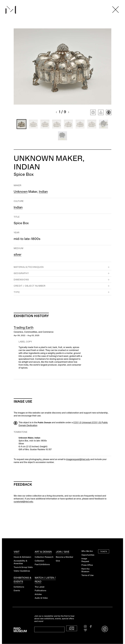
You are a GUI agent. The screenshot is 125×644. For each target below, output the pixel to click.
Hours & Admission (22, 557)
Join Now (72, 628)
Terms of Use (87, 575)
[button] (56, 112)
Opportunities (88, 555)
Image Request (85, 560)
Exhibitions (19, 587)
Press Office (87, 565)
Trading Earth (24, 328)
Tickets (104, 552)
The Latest (40, 587)
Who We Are (87, 551)
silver (18, 255)
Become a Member (65, 557)
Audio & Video (41, 598)
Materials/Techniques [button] (29, 267)
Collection (39, 561)
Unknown (21, 192)
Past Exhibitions (42, 565)
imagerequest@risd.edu (78, 459)
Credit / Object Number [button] (30, 286)
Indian (43, 192)
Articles (38, 594)
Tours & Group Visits (23, 567)
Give (58, 561)
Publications (40, 591)
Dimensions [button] (21, 280)
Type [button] (17, 292)
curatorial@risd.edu (23, 502)
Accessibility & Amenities (20, 562)
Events (17, 591)
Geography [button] (21, 273)
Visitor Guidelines (22, 571)
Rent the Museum (85, 570)
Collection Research (44, 557)
